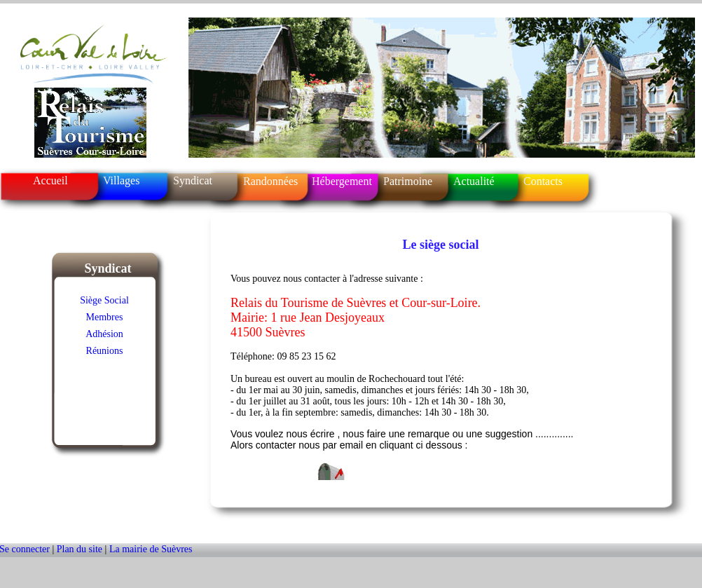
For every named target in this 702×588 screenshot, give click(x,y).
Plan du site (81, 549)
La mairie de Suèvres (151, 549)
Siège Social (104, 300)
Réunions (105, 351)
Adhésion (104, 334)
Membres (105, 317)
